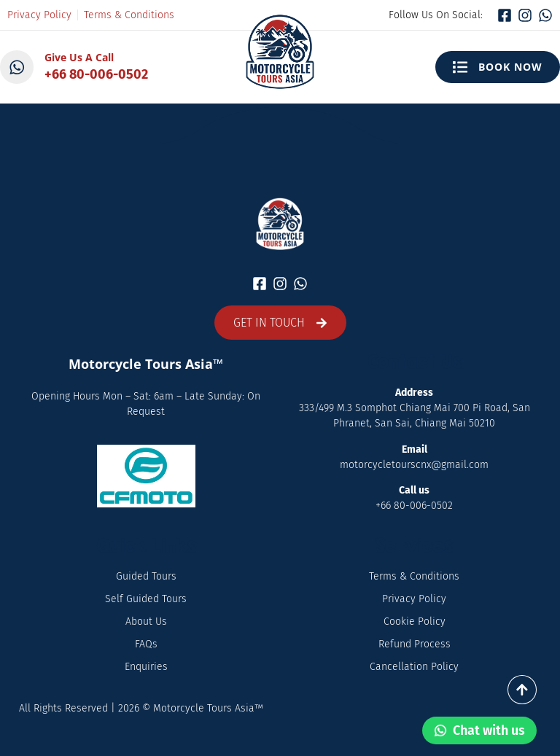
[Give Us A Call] (17, 67)
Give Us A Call (81, 57)
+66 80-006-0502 (98, 74)
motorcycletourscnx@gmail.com (414, 465)
